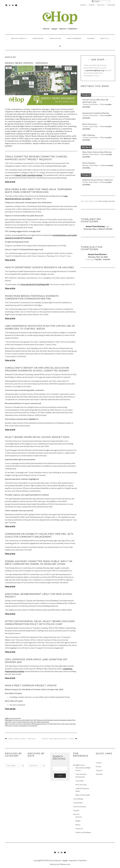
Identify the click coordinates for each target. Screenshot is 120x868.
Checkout (101, 5)
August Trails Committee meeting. (29, 175)
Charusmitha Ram (15, 718)
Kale (52, 864)
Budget (78, 821)
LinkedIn (13, 6)
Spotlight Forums (19, 38)
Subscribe (111, 5)
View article (10, 360)
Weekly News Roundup (43, 722)
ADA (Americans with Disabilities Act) (23, 720)
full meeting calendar (107, 201)
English (96, 1)
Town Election (55, 38)
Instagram (10, 6)
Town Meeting (38, 38)
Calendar (91, 38)
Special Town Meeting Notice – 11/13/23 (58, 739)
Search (60, 776)
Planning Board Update (65, 720)
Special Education (32, 722)
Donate (92, 5)
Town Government (74, 38)
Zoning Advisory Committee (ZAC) (28, 726)
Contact (83, 5)
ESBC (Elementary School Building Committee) (46, 720)
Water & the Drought (83, 795)
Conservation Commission (15, 724)
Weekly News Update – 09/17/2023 (22, 739)
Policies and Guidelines (83, 832)
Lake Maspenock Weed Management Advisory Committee (38, 724)
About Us (105, 38)
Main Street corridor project (61, 724)
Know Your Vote (81, 785)
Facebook (6, 6)
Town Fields (80, 781)
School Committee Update (19, 722)
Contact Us (79, 829)
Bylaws (78, 825)
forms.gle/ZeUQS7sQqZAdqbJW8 (35, 284)
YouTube (16, 6)
